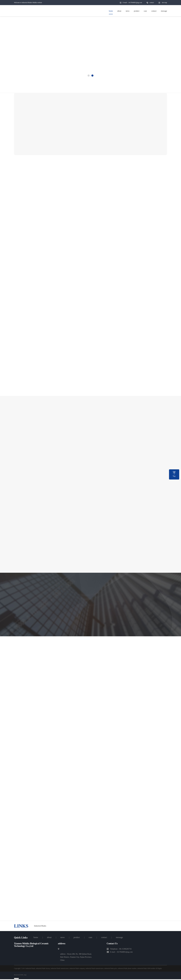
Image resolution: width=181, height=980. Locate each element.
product (77, 937)
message (119, 937)
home (36, 937)
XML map (23, 975)
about (49, 937)
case (90, 937)
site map (164, 3)
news (63, 937)
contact (152, 3)
